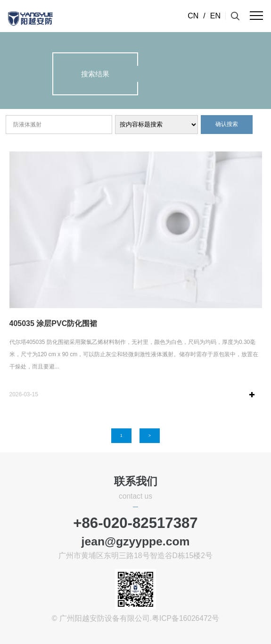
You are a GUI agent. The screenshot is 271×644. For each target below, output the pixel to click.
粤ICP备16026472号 (185, 618)
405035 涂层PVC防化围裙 (53, 323)
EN (215, 16)
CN (193, 16)
